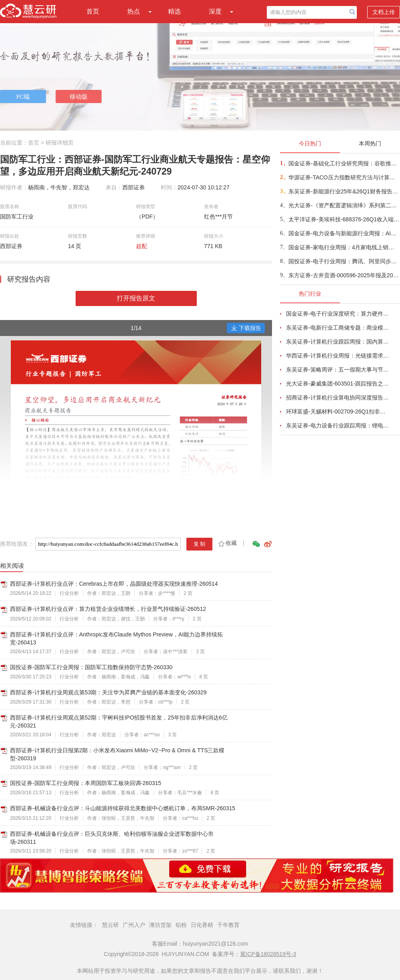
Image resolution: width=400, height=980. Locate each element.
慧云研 (110, 925)
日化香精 (202, 925)
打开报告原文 (136, 298)
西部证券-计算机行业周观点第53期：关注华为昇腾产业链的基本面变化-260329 (108, 692)
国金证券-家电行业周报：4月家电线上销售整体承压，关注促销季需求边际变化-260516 (344, 247)
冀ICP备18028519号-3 (268, 954)
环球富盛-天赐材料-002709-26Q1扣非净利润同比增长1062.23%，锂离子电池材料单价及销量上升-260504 (338, 411)
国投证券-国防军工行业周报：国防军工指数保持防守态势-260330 (91, 667)
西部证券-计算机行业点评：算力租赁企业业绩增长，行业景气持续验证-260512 (108, 609)
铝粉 (181, 925)
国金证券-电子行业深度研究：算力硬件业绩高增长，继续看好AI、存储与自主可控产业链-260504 (338, 314)
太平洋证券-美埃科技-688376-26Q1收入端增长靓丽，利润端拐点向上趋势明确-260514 (344, 219)
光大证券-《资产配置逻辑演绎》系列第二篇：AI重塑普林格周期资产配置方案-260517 (344, 205)
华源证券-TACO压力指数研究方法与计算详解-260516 (344, 177)
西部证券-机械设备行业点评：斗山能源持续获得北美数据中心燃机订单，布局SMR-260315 (123, 808)
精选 (174, 11)
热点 (134, 11)
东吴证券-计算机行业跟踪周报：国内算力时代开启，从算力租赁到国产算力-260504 (338, 342)
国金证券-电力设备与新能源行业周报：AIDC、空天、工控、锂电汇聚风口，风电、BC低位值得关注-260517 (344, 233)
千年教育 (228, 925)
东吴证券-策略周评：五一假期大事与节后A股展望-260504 (338, 370)
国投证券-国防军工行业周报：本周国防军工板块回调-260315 (86, 783)
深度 (215, 11)
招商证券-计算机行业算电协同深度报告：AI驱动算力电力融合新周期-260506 (338, 398)
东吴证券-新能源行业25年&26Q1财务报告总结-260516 (344, 191)
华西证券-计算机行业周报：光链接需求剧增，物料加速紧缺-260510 (338, 356)
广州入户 (134, 925)
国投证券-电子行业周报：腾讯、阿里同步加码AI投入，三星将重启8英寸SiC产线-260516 (344, 261)
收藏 (227, 543)
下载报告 (246, 328)
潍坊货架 (160, 925)
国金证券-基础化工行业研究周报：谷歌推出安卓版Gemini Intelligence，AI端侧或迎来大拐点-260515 (344, 163)
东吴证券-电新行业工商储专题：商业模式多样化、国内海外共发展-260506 (338, 328)
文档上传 (384, 12)
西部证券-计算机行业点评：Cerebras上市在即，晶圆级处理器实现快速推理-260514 (114, 584)
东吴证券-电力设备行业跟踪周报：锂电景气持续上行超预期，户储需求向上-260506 (338, 425)
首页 (93, 11)
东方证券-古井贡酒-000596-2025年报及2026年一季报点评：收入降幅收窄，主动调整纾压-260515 (344, 275)
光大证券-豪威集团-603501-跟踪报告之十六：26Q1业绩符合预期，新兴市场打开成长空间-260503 (338, 384)
